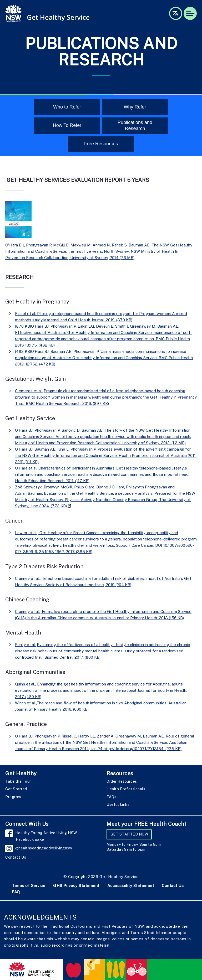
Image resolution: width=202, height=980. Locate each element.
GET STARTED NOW (129, 834)
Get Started (16, 789)
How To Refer (67, 125)
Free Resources (101, 144)
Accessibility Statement (131, 886)
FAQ (16, 892)
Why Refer (135, 107)
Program (13, 797)
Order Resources (122, 781)
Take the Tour (18, 781)
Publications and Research (135, 125)
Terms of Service (29, 886)
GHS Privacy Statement (76, 886)
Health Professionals (126, 789)
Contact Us (16, 857)
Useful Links (118, 804)
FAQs (111, 797)
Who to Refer (67, 107)
